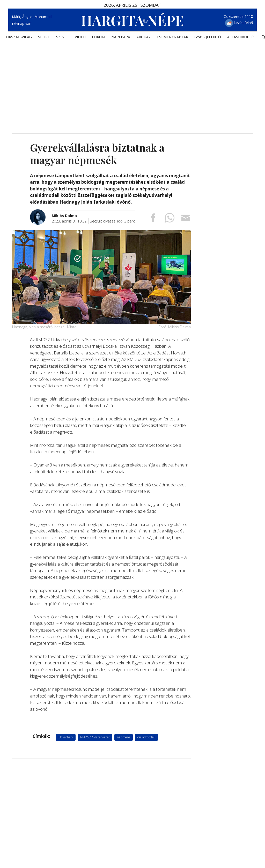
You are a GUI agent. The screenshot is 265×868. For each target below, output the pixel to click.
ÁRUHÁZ (144, 38)
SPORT (44, 38)
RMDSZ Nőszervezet (95, 737)
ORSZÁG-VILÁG (19, 38)
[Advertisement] (132, 89)
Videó (80, 38)
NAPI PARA (121, 38)
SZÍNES (62, 38)
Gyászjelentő (208, 38)
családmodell (146, 737)
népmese (124, 737)
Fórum (98, 38)
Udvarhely (66, 737)
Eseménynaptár (173, 38)
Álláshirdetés (241, 38)
